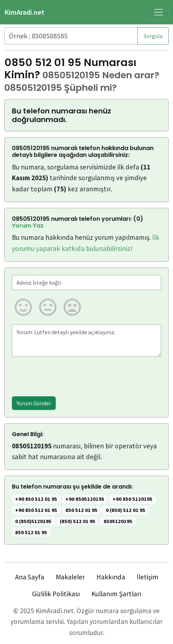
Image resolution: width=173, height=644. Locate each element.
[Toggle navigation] (159, 12)
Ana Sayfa (30, 577)
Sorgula (153, 36)
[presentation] (67, 377)
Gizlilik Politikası (56, 594)
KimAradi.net (24, 12)
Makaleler (70, 577)
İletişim (147, 577)
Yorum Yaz (28, 226)
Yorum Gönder (34, 403)
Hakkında (111, 577)
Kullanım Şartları (116, 594)
